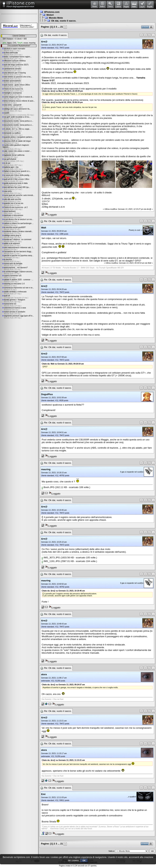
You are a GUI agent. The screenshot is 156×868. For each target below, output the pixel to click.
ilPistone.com (52, 12)
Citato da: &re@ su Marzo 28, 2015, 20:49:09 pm (62, 91)
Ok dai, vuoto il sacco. (64, 21)
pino (4, 43)
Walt (44, 228)
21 (62, 27)
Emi (43, 794)
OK (84, 861)
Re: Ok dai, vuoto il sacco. (58, 221)
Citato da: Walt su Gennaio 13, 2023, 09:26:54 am (63, 364)
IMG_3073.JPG (51, 558)
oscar (26, 43)
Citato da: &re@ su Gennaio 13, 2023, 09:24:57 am (63, 685)
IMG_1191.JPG (51, 561)
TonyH (20, 43)
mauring (32, 43)
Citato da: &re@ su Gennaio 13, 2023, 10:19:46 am (63, 591)
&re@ (44, 42)
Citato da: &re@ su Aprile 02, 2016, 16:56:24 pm (62, 102)
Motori (50, 15)
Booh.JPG (48, 487)
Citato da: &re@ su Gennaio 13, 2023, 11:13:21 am (63, 760)
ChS (14, 43)
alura (44, 674)
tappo (9, 43)
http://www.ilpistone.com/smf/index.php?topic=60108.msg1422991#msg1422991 (88, 63)
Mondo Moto (56, 18)
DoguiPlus (47, 394)
